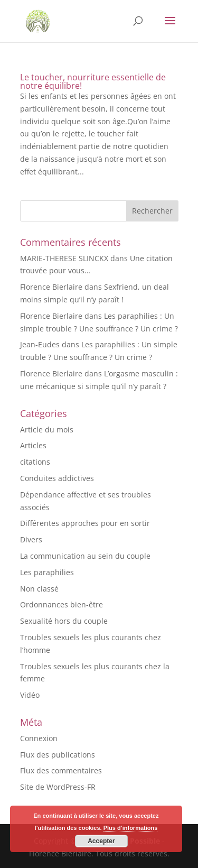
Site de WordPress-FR (58, 787)
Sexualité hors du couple (64, 621)
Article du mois (47, 430)
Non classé (39, 589)
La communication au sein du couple (85, 556)
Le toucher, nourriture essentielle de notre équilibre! (93, 81)
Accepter (101, 841)
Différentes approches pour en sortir (85, 523)
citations (35, 462)
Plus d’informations (131, 828)
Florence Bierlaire (51, 287)
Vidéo (30, 695)
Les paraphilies (47, 572)
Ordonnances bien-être (62, 604)
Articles (33, 445)
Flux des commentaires (61, 770)
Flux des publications (58, 755)
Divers (31, 539)
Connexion (39, 738)
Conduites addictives (57, 478)
